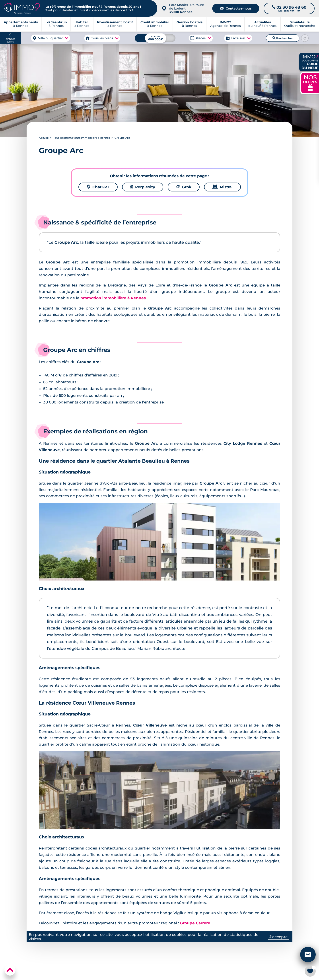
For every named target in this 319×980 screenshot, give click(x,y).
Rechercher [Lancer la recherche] (283, 38)
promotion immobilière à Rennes (113, 298)
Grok (184, 187)
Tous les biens (102, 38)
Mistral (222, 187)
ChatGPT (98, 187)
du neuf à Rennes (262, 24)
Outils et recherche (300, 24)
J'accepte (278, 937)
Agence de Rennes (226, 24)
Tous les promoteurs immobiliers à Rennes (82, 138)
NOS (310, 83)
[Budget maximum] (155, 38)
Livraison (238, 38)
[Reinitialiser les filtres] (305, 38)
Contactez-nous (236, 8)
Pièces (201, 38)
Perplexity (143, 187)
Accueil (44, 138)
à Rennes (56, 24)
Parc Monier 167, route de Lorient (187, 8)
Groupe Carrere (195, 923)
